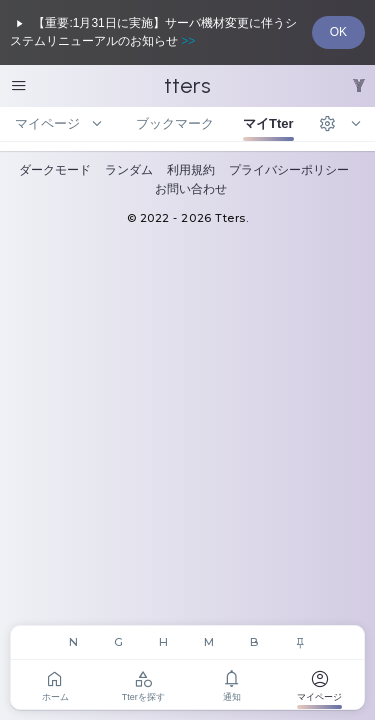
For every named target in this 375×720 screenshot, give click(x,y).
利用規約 (191, 170)
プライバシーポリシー (289, 170)
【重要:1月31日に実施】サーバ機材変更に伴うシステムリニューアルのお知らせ (153, 31)
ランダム (129, 170)
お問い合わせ (191, 189)
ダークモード (55, 170)
